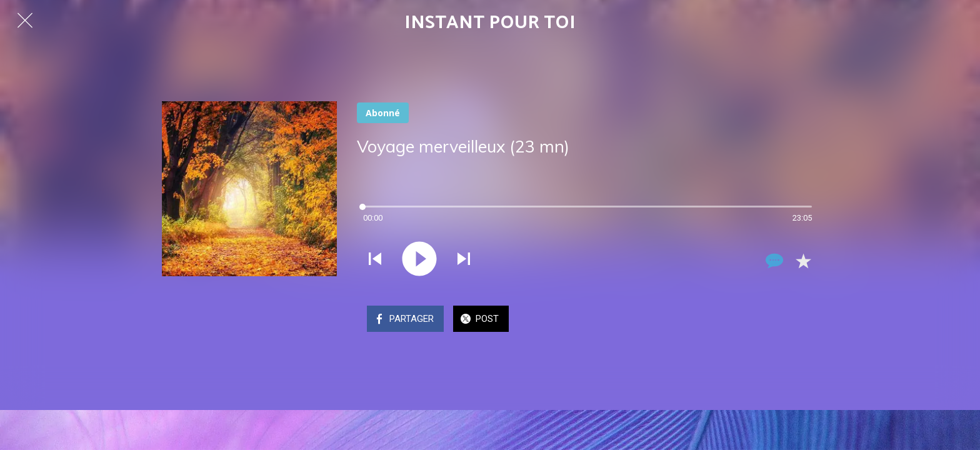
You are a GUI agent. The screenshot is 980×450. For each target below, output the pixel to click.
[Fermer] (25, 20)
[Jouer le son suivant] (464, 260)
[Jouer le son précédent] (375, 260)
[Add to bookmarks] (803, 261)
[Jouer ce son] (419, 260)
